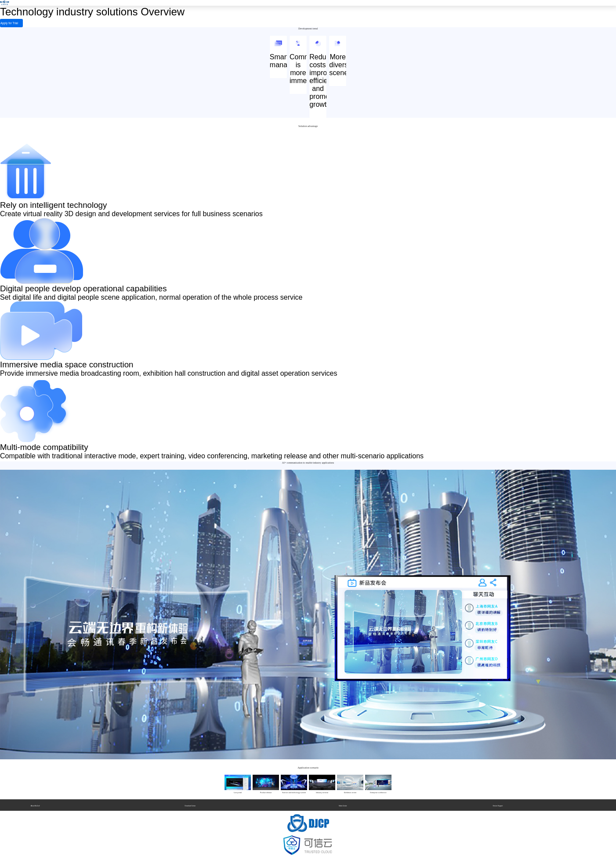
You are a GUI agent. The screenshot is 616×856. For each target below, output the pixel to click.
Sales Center (343, 805)
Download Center (190, 805)
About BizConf (35, 805)
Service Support (498, 805)
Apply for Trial (5, 24)
